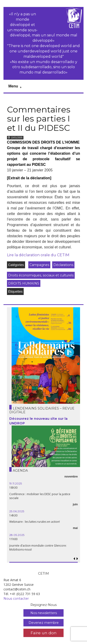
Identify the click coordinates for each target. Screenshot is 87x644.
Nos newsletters (44, 613)
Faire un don (44, 633)
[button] (77, 559)
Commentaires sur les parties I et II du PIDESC (39, 119)
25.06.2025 (17, 511)
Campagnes (39, 265)
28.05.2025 (17, 535)
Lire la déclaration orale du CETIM (38, 255)
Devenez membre (44, 623)
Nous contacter (16, 599)
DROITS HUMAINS (24, 283)
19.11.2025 (16, 483)
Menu (13, 86)
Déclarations (63, 265)
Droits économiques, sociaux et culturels (41, 275)
